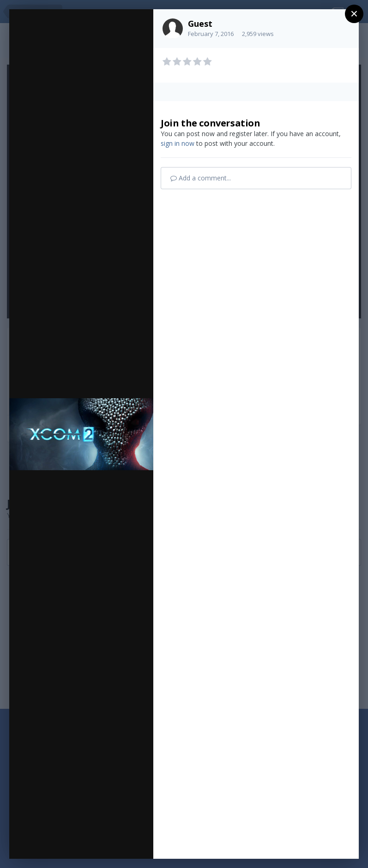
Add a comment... (201, 178)
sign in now (178, 143)
